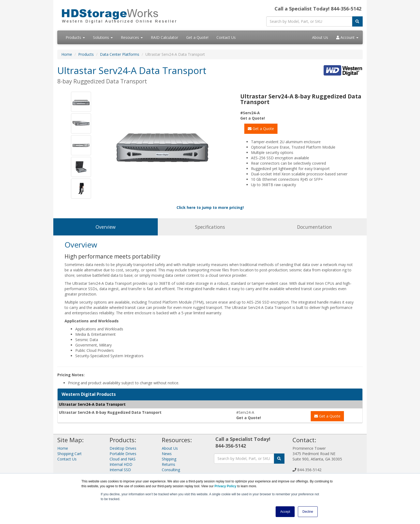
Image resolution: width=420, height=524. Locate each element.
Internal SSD (120, 470)
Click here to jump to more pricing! (210, 207)
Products (75, 37)
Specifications (210, 227)
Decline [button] (308, 512)
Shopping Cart (70, 454)
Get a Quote (261, 129)
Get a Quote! (197, 37)
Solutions (103, 37)
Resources (132, 37)
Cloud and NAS (123, 459)
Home (67, 54)
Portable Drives (123, 454)
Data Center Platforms (120, 54)
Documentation (314, 227)
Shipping (169, 459)
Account (347, 37)
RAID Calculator (164, 37)
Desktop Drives (123, 448)
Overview (106, 227)
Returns (168, 464)
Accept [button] (285, 512)
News (167, 454)
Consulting (171, 470)
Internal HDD (121, 464)
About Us (320, 37)
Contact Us (226, 37)
